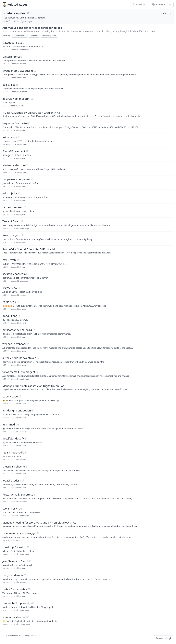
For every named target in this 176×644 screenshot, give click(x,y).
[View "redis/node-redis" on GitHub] (26, 452)
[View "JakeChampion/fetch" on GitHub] (30, 561)
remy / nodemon (13, 575)
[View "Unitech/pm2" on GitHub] (22, 57)
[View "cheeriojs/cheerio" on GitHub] (27, 466)
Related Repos (17, 5)
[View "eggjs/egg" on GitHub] (18, 302)
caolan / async (11, 509)
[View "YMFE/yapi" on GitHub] (18, 260)
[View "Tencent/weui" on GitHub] (22, 221)
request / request (13, 207)
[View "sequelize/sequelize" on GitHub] (29, 123)
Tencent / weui (11, 221)
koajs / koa (9, 85)
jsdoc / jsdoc (10, 193)
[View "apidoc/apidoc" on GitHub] (28, 13)
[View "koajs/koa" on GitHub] (17, 85)
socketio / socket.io (14, 274)
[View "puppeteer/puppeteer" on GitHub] (32, 179)
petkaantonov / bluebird (17, 330)
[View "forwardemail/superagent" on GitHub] (37, 372)
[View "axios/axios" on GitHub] (19, 137)
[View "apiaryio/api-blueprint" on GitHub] (32, 99)
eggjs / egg (9, 302)
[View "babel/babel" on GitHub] (20, 396)
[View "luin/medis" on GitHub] (18, 424)
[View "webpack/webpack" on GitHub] (28, 344)
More (167, 13)
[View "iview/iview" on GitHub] (19, 288)
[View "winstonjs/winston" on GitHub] (28, 547)
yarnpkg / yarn (11, 235)
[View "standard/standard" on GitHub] (28, 617)
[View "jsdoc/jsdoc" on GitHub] (19, 193)
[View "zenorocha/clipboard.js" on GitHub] (33, 603)
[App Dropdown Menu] (170, 5)
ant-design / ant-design (17, 410)
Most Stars (34, 36)
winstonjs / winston (14, 547)
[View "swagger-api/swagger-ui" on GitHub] (35, 71)
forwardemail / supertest (18, 495)
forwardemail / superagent (19, 372)
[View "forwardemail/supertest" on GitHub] (35, 495)
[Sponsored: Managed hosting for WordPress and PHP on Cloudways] (88, 524)
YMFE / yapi (9, 260)
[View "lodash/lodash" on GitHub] (23, 481)
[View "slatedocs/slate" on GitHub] (24, 43)
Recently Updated (49, 36)
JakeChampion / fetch (16, 561)
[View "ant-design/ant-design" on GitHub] (33, 410)
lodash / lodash (12, 481)
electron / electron (14, 165)
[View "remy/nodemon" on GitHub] (25, 575)
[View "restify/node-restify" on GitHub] (29, 589)
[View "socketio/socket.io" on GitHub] (27, 274)
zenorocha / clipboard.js (17, 603)
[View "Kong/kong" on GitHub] (19, 316)
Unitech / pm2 (11, 57)
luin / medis (10, 424)
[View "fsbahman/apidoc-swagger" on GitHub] (38, 533)
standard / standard (15, 617)
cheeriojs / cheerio (14, 466)
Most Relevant (20, 36)
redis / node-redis (13, 452)
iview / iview (10, 288)
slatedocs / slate (12, 43)
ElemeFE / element (14, 151)
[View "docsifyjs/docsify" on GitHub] (26, 438)
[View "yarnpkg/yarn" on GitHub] (22, 235)
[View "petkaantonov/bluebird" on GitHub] (34, 330)
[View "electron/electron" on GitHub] (26, 165)
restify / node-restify (15, 589)
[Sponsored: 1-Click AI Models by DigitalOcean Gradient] (88, 114)
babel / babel (10, 396)
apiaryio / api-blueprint (16, 99)
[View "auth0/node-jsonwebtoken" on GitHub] (38, 358)
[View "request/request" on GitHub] (25, 207)
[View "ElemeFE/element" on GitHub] (27, 151)
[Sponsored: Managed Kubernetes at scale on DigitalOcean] (88, 387)
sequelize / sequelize (15, 123)
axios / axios (10, 137)
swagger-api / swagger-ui (18, 71)
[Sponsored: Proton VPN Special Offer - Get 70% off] (88, 251)
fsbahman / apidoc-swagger (20, 533)
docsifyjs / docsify (13, 438)
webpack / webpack (14, 344)
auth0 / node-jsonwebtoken (19, 358)
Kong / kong (10, 316)
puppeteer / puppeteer (16, 179)
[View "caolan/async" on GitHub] (21, 509)
